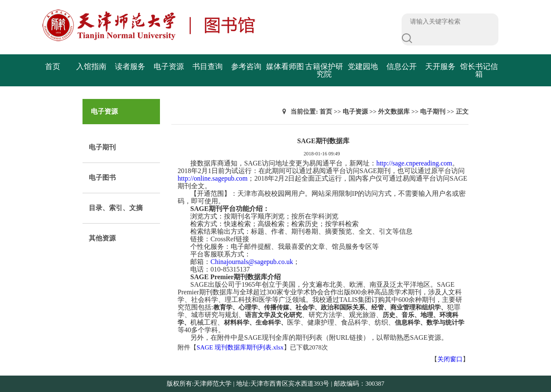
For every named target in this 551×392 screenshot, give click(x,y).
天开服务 (440, 67)
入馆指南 (91, 67)
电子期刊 (102, 147)
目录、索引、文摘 (116, 208)
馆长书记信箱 (479, 70)
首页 (53, 67)
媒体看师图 (285, 67)
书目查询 (208, 67)
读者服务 (130, 67)
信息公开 (402, 67)
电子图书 (102, 177)
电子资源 (169, 67)
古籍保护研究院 (324, 70)
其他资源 (102, 238)
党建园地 (363, 67)
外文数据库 (394, 112)
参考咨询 (246, 67)
